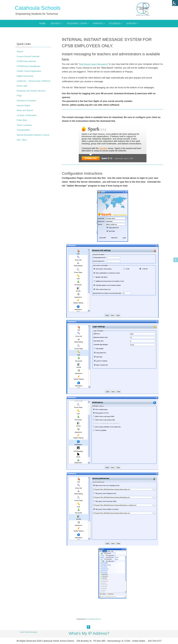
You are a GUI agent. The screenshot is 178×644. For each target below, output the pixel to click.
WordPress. (97, 619)
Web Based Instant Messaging (94, 64)
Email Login (22, 90)
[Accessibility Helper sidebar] (175, 3)
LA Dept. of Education (27, 119)
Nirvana (88, 619)
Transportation (24, 134)
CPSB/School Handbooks (29, 66)
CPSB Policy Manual (27, 61)
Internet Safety (24, 109)
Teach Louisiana (25, 129)
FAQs (19, 99)
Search (20, 51)
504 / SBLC (22, 147)
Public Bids (22, 124)
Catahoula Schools (38, 8)
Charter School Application (30, 71)
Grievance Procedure (27, 104)
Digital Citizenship (26, 76)
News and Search (25, 114)
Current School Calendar (29, 56)
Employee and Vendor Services (32, 94)
